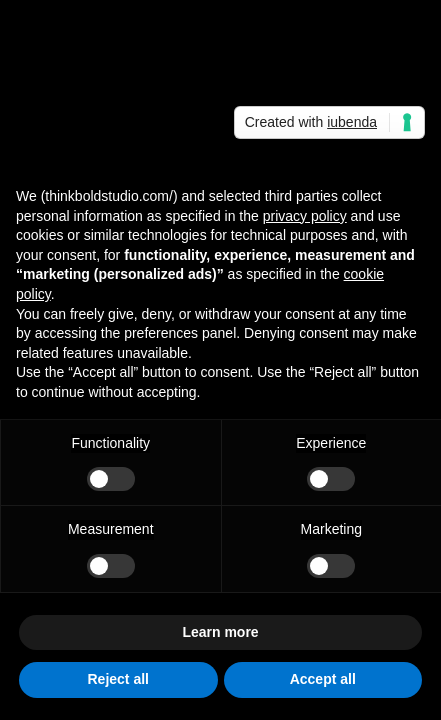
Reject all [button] (118, 679)
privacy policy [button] (305, 216)
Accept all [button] (323, 679)
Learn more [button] (220, 632)
